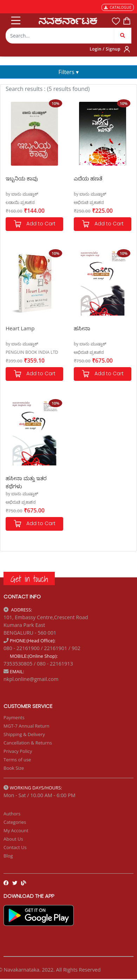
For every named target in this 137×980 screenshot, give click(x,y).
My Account (16, 830)
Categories (15, 822)
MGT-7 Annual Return (27, 726)
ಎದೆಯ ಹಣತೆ (88, 178)
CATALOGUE (118, 7)
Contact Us (15, 847)
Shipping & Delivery (24, 734)
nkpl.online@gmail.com (31, 679)
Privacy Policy (18, 751)
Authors (12, 814)
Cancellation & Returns (28, 743)
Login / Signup (105, 49)
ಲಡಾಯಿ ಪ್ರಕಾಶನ (20, 202)
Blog (8, 856)
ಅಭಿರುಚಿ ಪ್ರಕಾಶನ (89, 202)
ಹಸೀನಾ (82, 328)
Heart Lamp (20, 328)
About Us (13, 839)
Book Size (14, 768)
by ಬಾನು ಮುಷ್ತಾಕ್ (22, 194)
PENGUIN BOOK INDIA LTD (32, 352)
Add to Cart (34, 224)
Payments (14, 717)
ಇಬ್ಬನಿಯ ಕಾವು (22, 178)
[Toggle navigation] (15, 19)
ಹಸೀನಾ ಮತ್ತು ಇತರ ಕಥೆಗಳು (26, 482)
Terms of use (17, 760)
